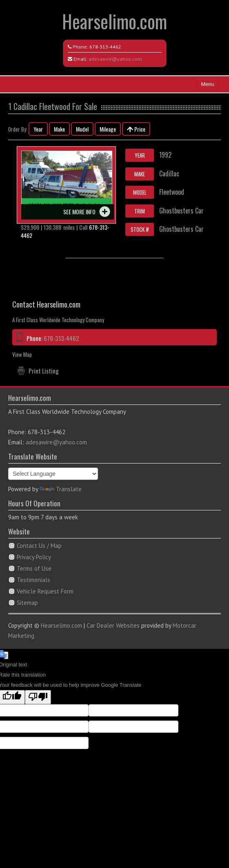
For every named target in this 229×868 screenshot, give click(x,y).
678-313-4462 (105, 47)
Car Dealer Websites (113, 625)
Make (59, 129)
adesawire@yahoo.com (115, 59)
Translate (61, 489)
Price (136, 129)
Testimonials (33, 580)
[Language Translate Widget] (53, 474)
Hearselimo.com (114, 21)
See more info (79, 212)
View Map (22, 354)
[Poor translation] (38, 697)
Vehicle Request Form (45, 591)
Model (82, 129)
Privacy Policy (34, 557)
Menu (208, 84)
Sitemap (27, 603)
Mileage (108, 129)
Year (38, 129)
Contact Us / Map (39, 546)
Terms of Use (34, 568)
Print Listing (44, 371)
